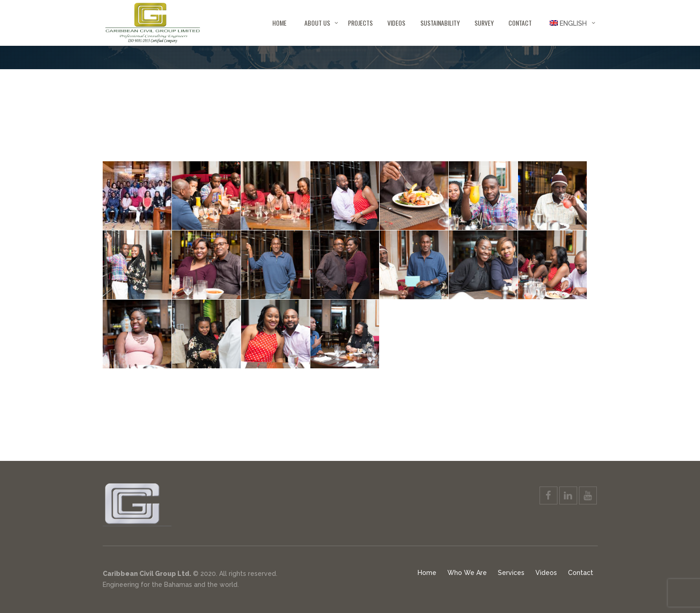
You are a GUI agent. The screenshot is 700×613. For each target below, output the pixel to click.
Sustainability (440, 23)
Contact (520, 23)
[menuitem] (568, 23)
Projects (360, 23)
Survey (484, 23)
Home (279, 23)
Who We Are (467, 573)
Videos (396, 23)
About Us (317, 23)
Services (511, 573)
